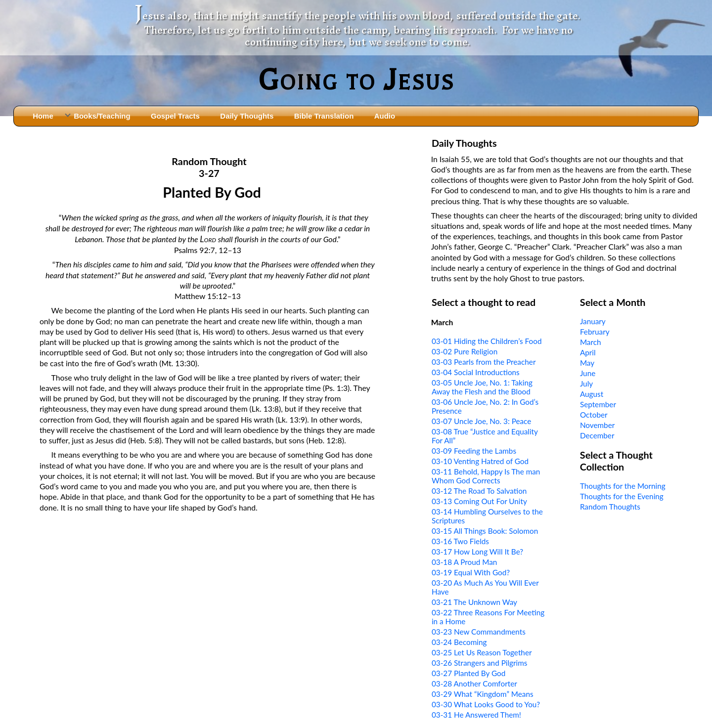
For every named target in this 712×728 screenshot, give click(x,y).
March (591, 342)
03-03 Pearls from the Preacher (484, 362)
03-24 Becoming (459, 642)
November (597, 425)
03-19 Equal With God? (471, 572)
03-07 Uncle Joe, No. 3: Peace (481, 421)
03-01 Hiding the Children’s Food (487, 341)
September (598, 404)
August (592, 394)
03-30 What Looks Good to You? (486, 704)
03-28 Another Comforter (474, 684)
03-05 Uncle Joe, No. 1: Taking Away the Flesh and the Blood (482, 387)
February (595, 332)
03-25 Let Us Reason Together (482, 652)
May (587, 363)
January (593, 321)
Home (43, 116)
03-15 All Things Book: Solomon (485, 531)
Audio (385, 116)
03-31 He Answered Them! (476, 715)
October (594, 415)
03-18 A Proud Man (464, 562)
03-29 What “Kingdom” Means (483, 694)
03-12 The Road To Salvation (479, 491)
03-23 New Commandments (479, 632)
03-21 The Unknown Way (474, 602)
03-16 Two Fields (460, 541)
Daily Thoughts (247, 116)
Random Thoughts (610, 507)
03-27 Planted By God (468, 673)
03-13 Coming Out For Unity (479, 501)
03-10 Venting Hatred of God (480, 461)
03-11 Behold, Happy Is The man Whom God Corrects (486, 476)
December (597, 435)
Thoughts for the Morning (623, 486)
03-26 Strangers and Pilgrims (480, 663)
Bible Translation (324, 116)
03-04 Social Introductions (476, 372)
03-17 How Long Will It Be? (477, 552)
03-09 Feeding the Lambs (474, 451)
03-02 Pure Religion (465, 351)
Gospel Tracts (175, 116)
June (588, 373)
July (586, 384)
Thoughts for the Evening (622, 496)
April (588, 352)
